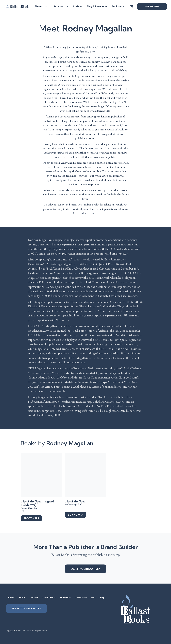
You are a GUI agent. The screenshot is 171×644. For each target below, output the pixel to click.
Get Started (152, 6)
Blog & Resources (97, 6)
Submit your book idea (85, 569)
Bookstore (118, 6)
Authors (78, 6)
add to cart (31, 518)
